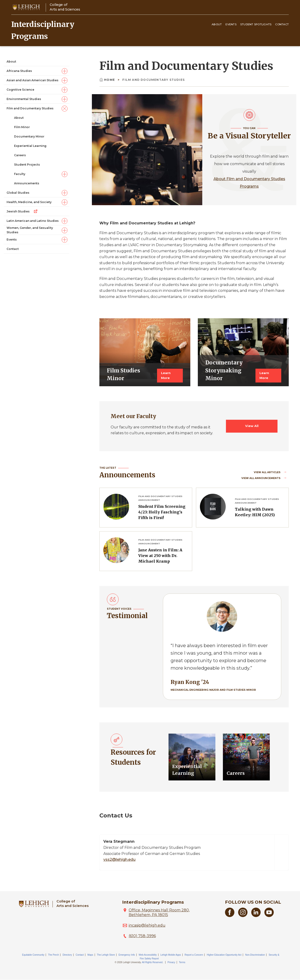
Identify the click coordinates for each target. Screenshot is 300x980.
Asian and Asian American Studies (32, 80)
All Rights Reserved (152, 962)
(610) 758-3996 (142, 936)
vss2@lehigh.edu (119, 859)
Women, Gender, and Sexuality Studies (30, 230)
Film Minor (22, 127)
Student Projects (27, 165)
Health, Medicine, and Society (29, 202)
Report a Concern (194, 955)
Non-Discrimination (255, 955)
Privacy (171, 962)
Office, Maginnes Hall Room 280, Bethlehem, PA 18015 (159, 912)
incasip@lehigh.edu (147, 925)
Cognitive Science (20, 90)
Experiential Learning (30, 146)
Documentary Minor (29, 136)
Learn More (166, 375)
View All (252, 426)
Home (108, 80)
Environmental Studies (24, 99)
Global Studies (18, 193)
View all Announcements (261, 478)
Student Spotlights (256, 24)
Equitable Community (33, 955)
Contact (282, 24)
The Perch (53, 955)
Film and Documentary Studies (30, 108)
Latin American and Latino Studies (33, 221)
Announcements (27, 183)
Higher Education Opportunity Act (224, 955)
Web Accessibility (148, 955)
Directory (67, 955)
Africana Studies (19, 71)
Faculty (20, 174)
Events (231, 24)
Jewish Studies (22, 211)
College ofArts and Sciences (65, 7)
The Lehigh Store (106, 955)
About (217, 24)
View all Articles (268, 472)
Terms (182, 962)
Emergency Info (127, 955)
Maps (90, 955)
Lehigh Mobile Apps (171, 955)
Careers (20, 155)
